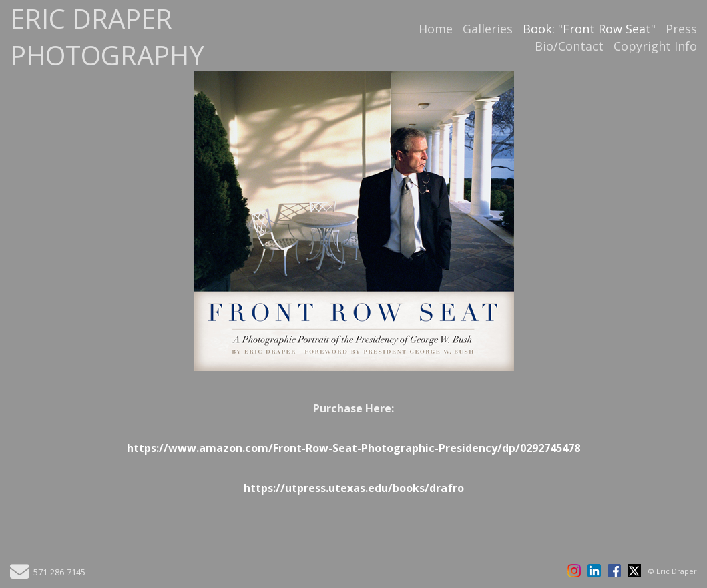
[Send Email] (20, 575)
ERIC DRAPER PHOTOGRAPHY (107, 37)
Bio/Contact (569, 46)
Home (436, 29)
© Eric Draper (673, 571)
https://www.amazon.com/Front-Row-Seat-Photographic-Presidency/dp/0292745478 (353, 448)
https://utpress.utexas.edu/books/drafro (354, 488)
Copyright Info (655, 46)
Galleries (488, 29)
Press (681, 29)
